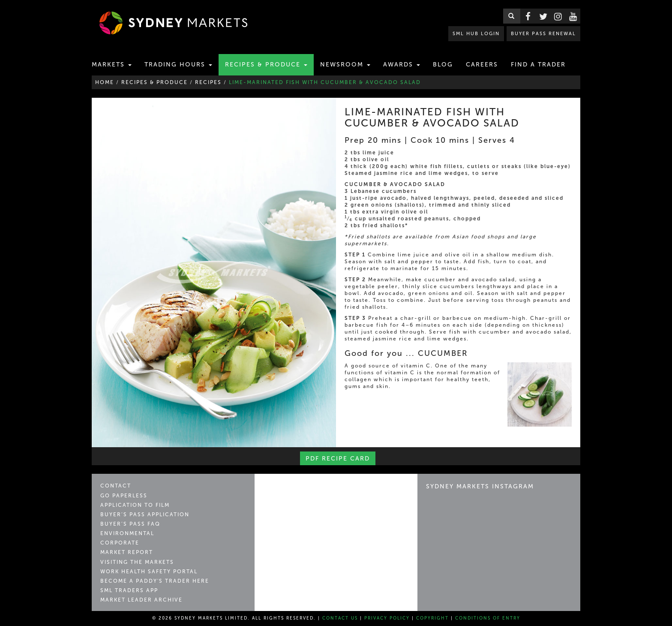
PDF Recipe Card (338, 459)
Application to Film (135, 505)
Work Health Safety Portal (149, 572)
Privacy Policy (387, 618)
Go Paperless (124, 496)
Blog (443, 65)
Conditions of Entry (488, 618)
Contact (116, 486)
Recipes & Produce (266, 65)
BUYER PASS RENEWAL (545, 33)
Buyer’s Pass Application (145, 515)
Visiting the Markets (137, 562)
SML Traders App (129, 590)
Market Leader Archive (141, 600)
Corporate (120, 543)
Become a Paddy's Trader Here (155, 581)
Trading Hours (178, 65)
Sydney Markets (300, 490)
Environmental (127, 533)
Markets (112, 65)
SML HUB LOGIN (480, 33)
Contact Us (340, 618)
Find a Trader (538, 65)
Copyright (432, 618)
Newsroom (345, 65)
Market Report (127, 552)
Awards (402, 65)
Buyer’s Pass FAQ (130, 524)
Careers (482, 65)
